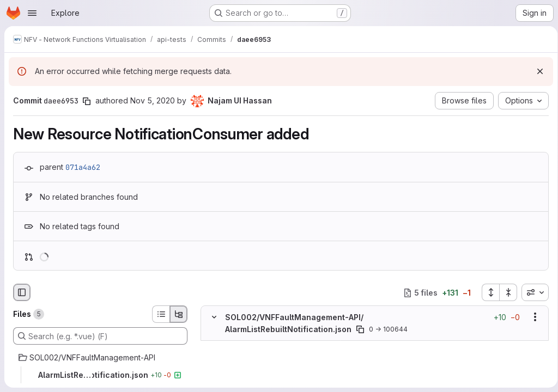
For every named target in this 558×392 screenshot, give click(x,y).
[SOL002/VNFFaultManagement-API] (100, 358)
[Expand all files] (487, 292)
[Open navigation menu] (32, 13)
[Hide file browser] (22, 292)
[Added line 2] (240, 357)
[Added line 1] (240, 346)
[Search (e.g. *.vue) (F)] (100, 336)
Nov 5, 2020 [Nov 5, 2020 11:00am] (153, 100)
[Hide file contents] (214, 317)
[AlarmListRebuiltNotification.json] (100, 375)
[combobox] (531, 292)
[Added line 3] (240, 368)
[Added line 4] (240, 379)
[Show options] (531, 317)
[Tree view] (179, 314)
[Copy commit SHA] (87, 101)
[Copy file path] (360, 329)
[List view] (161, 314)
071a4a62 (83, 167)
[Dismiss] (536, 71)
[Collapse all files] (505, 292)
